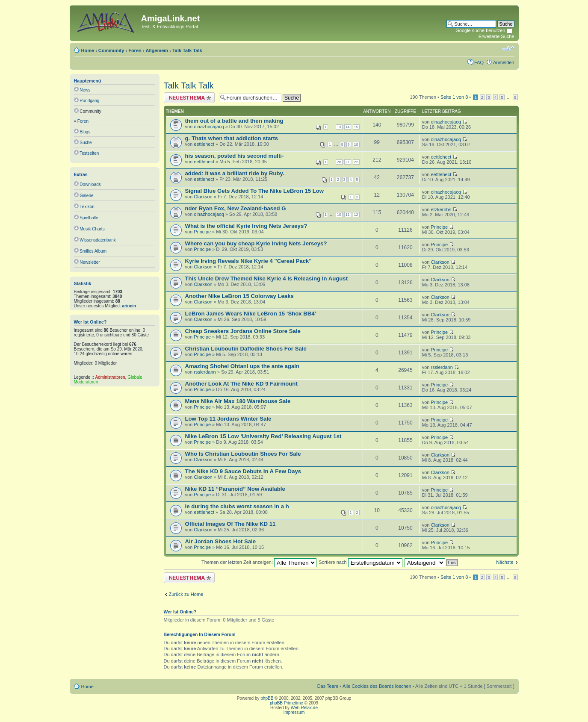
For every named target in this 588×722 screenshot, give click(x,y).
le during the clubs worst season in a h (237, 506)
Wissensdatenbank (98, 240)
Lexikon (87, 207)
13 (339, 127)
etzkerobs (441, 209)
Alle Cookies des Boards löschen (377, 686)
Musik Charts (92, 229)
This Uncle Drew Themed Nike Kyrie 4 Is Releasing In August (267, 278)
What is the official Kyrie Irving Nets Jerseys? (246, 226)
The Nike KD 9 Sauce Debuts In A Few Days (243, 471)
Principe (202, 232)
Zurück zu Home (186, 594)
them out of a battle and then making (234, 121)
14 (348, 127)
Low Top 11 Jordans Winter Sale (228, 419)
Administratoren (110, 377)
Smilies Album (93, 251)
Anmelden (504, 62)
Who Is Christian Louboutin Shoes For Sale (243, 454)
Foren (135, 50)
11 (348, 215)
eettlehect (204, 144)
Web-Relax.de (304, 708)
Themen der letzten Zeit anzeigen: (259, 562)
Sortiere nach (360, 562)
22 (356, 162)
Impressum (294, 712)
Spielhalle (89, 218)
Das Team (328, 686)
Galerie (86, 196)
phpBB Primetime (287, 703)
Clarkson (203, 197)
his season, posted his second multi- (235, 156)
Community (111, 50)
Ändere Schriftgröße (508, 49)
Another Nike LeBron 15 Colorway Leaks (239, 296)
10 (356, 144)
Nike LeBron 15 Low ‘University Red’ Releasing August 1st (263, 436)
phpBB (267, 698)
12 (356, 215)
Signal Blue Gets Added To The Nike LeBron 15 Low (255, 191)
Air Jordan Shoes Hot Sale (221, 541)
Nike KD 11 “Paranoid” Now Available (235, 489)
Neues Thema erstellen (189, 98)
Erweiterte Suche (496, 36)
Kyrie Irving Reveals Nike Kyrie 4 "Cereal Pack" (248, 261)
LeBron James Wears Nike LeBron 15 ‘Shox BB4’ (251, 314)
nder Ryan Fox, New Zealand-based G (236, 208)
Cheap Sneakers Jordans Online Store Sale (243, 331)
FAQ (479, 62)
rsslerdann (205, 372)
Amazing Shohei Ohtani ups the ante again (242, 366)
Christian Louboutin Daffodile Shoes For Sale (246, 349)
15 (356, 127)
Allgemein (157, 50)
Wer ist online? (90, 322)
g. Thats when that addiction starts (232, 138)
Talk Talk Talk (187, 50)
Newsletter (90, 262)
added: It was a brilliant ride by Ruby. (235, 173)
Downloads (90, 184)
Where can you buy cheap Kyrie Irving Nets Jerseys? (256, 243)
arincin (129, 306)
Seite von (454, 97)
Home (88, 50)
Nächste (505, 562)
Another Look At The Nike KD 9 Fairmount (241, 384)
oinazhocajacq (209, 127)
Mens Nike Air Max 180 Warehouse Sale (238, 401)
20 (339, 162)
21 (348, 162)
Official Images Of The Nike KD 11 (230, 524)
